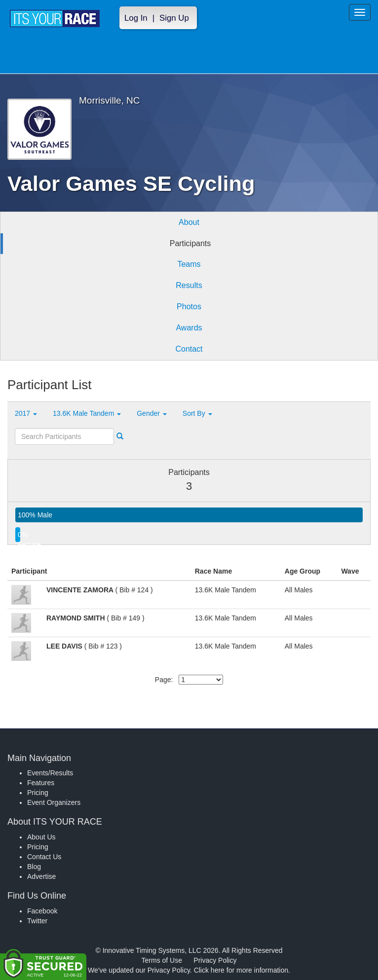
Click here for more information (241, 970)
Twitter (37, 921)
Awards (189, 328)
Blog (34, 867)
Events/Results (50, 773)
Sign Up (174, 18)
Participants (190, 243)
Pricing (38, 793)
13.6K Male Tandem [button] (87, 413)
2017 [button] (26, 413)
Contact (189, 349)
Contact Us (44, 857)
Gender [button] (152, 413)
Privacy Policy (215, 960)
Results (189, 285)
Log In (136, 18)
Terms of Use (162, 960)
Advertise (41, 876)
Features (41, 783)
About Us (41, 837)
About (189, 222)
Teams (189, 264)
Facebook (42, 911)
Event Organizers (54, 802)
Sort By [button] (197, 413)
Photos (189, 307)
